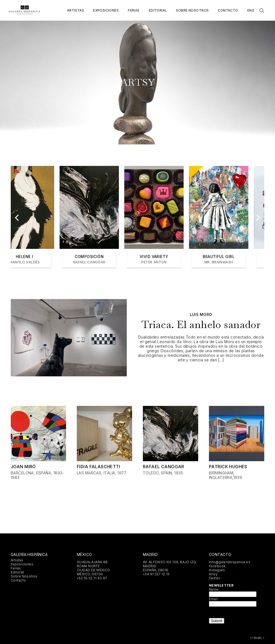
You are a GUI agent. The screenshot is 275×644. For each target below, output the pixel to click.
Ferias (134, 10)
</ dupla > (257, 638)
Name (214, 589)
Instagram (217, 570)
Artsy (213, 574)
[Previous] (17, 218)
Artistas (76, 10)
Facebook (217, 566)
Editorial (158, 10)
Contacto (228, 10)
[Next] (258, 218)
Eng (251, 10)
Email (213, 599)
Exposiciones (106, 10)
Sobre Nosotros (192, 10)
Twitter (215, 578)
